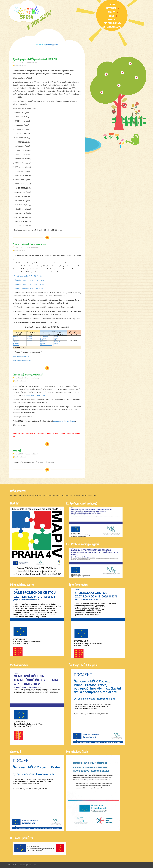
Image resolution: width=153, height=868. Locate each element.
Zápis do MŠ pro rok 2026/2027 (28, 375)
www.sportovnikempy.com (23, 356)
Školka (111, 12)
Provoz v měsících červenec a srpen (29, 244)
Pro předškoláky (112, 23)
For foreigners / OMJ (112, 27)
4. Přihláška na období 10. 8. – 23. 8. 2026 (29, 289)
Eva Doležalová (52, 45)
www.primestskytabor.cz (22, 361)
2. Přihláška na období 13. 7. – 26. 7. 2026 (28, 280)
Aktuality (36, 62)
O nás (111, 16)
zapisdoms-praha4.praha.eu (35, 395)
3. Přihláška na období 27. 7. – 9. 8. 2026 (28, 284)
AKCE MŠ (17, 451)
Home (112, 4)
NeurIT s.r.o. (32, 865)
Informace (111, 8)
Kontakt (112, 20)
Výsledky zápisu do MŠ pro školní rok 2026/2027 (36, 59)
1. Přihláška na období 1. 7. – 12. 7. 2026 (27, 276)
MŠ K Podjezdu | (21, 865)
